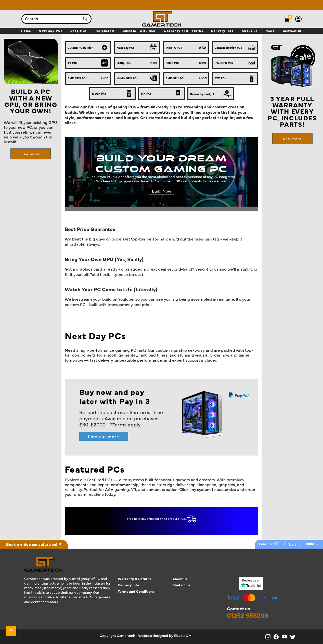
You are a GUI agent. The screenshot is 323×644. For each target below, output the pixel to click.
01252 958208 (248, 615)
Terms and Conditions (136, 591)
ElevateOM (183, 635)
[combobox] (51, 19)
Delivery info (128, 585)
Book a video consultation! (34, 544)
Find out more (104, 436)
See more (31, 154)
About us (180, 579)
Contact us (181, 585)
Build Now (161, 191)
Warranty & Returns (135, 579)
